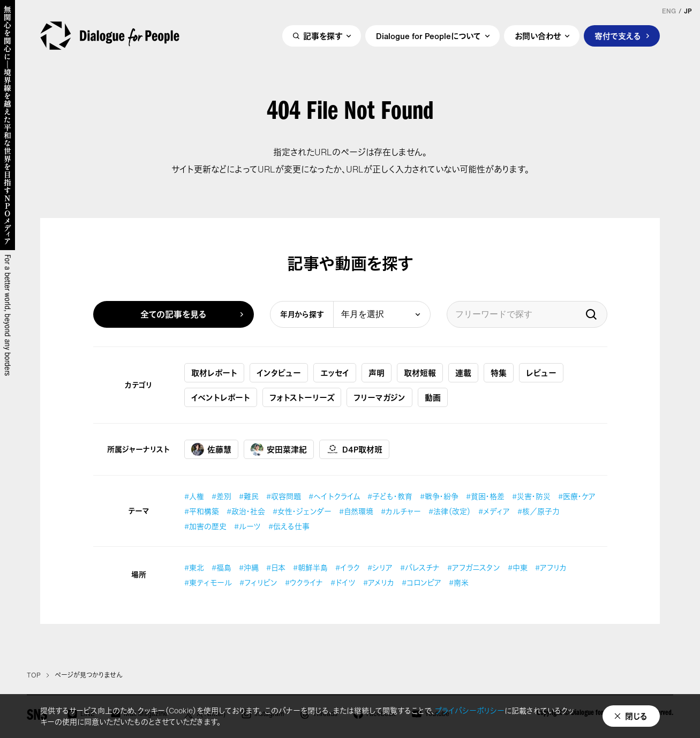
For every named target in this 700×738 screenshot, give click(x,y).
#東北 (194, 567)
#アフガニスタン (474, 567)
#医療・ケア (577, 496)
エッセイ (335, 373)
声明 (377, 373)
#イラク (348, 567)
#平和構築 (202, 511)
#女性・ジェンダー (302, 511)
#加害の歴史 (205, 526)
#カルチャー (401, 511)
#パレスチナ (420, 567)
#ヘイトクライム (334, 496)
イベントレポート (221, 397)
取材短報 (420, 373)
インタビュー (279, 373)
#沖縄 (249, 567)
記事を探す (323, 36)
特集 (499, 373)
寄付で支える (618, 36)
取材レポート (214, 373)
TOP (34, 675)
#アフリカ (551, 567)
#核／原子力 (538, 511)
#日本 (276, 567)
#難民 (249, 496)
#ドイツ (343, 582)
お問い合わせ (538, 36)
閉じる (636, 716)
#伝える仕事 (289, 526)
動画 (433, 397)
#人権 (194, 496)
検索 (591, 314)
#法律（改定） (450, 511)
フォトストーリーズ (302, 397)
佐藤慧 (211, 449)
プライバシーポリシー (470, 710)
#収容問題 (284, 496)
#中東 (518, 567)
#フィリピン (258, 582)
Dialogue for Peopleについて (428, 36)
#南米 (459, 582)
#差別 (221, 496)
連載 (463, 373)
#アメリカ (379, 582)
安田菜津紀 (279, 449)
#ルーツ (247, 526)
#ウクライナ (304, 582)
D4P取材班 (354, 449)
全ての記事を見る (174, 314)
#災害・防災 (531, 496)
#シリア (380, 567)
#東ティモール (208, 582)
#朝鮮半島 (310, 567)
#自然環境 (356, 511)
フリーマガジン (379, 397)
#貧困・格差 (485, 496)
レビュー (541, 373)
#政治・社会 (246, 511)
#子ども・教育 (390, 496)
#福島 (221, 567)
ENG (669, 11)
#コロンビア (421, 582)
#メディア (494, 511)
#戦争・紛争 (439, 496)
